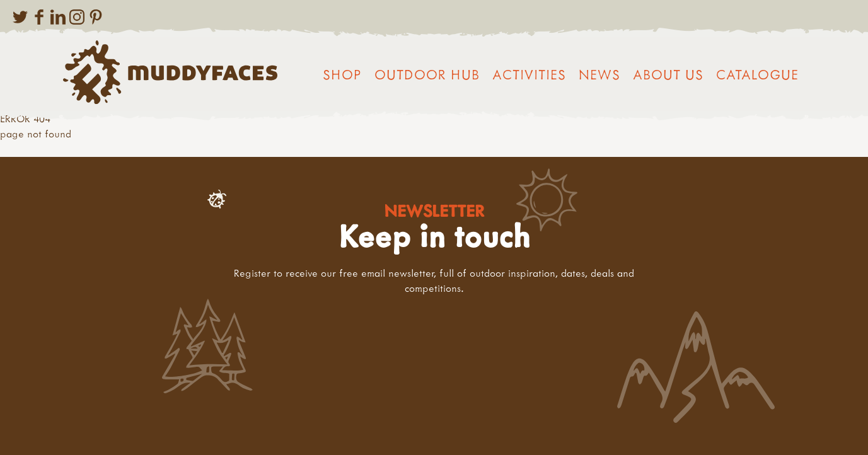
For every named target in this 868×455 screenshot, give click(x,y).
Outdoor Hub (427, 74)
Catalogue (757, 74)
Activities (529, 74)
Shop (342, 74)
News (599, 74)
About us (668, 74)
